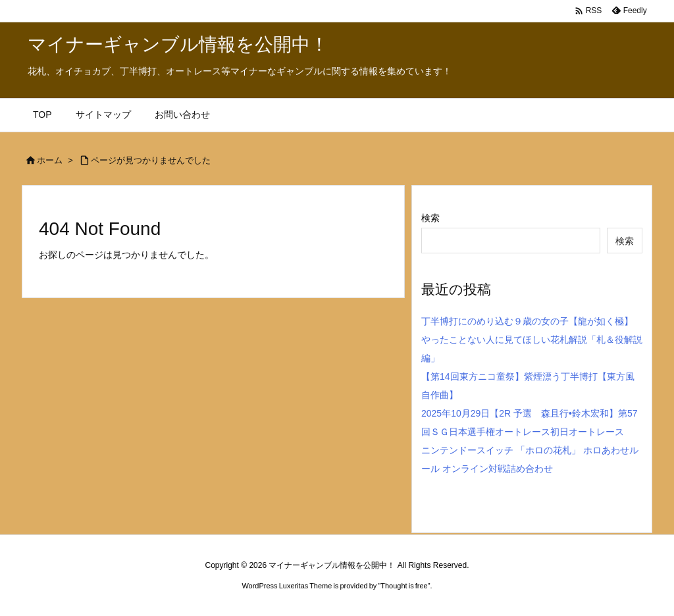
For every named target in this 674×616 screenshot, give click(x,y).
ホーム (50, 160)
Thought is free (404, 586)
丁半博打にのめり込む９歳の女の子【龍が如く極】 (527, 321)
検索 (430, 218)
